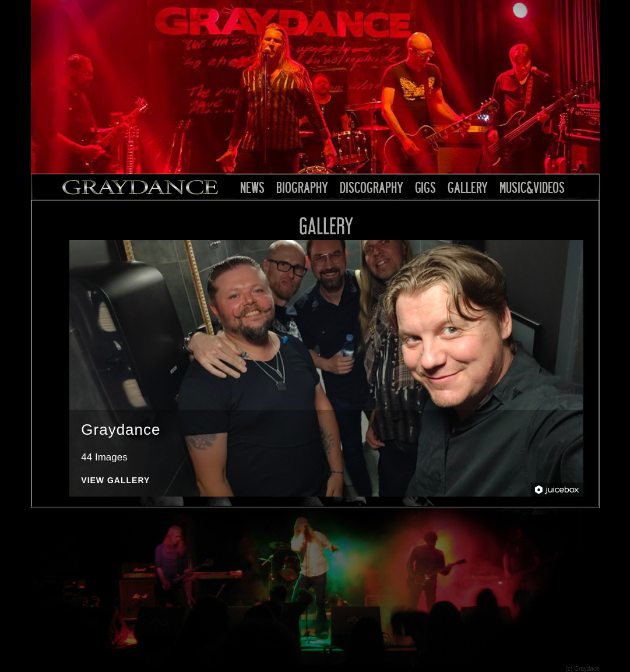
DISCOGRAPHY (372, 187)
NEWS (252, 187)
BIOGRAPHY (302, 187)
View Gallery (115, 481)
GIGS (425, 187)
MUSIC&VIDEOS (532, 187)
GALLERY (468, 187)
